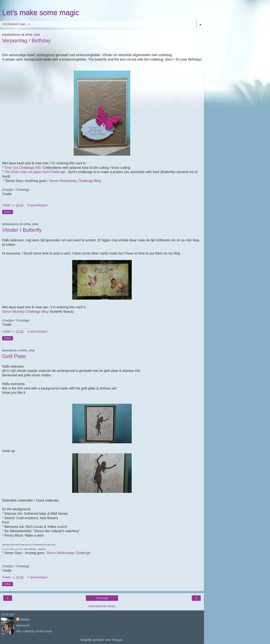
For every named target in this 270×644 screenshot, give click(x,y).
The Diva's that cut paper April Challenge (35, 172)
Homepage (102, 598)
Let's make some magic (41, 13)
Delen (8, 212)
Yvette (25, 620)
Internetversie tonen (102, 606)
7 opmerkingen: (38, 577)
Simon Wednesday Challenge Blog (75, 181)
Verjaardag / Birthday (26, 41)
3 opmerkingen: (38, 331)
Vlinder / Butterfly (22, 230)
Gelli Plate (14, 356)
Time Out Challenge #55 (22, 168)
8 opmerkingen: (38, 205)
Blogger (117, 640)
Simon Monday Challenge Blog (25, 312)
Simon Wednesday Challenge (68, 553)
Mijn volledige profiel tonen (34, 631)
